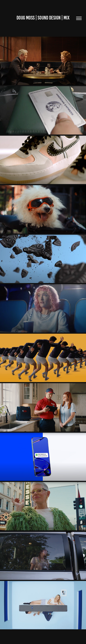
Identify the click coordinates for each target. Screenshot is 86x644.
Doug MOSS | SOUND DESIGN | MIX (43, 18)
